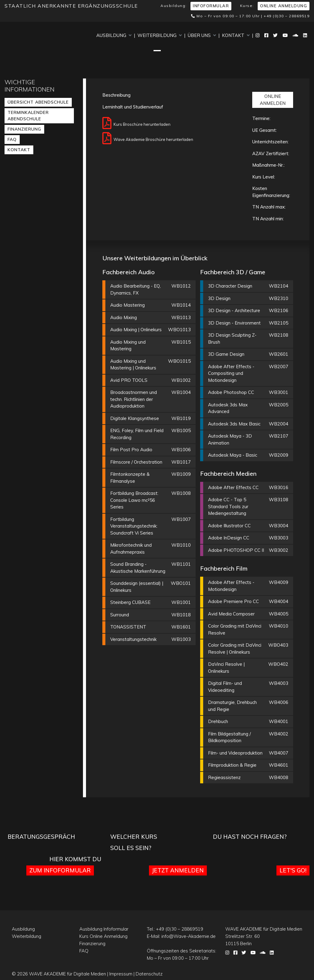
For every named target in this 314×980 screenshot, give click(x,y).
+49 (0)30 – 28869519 (287, 16)
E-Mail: (181, 936)
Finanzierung (24, 129)
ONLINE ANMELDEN (273, 100)
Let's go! (293, 870)
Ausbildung (114, 35)
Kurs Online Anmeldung (103, 936)
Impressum (121, 974)
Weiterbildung (160, 35)
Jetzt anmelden (178, 870)
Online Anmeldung (284, 6)
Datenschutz (149, 974)
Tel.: (175, 929)
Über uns (202, 35)
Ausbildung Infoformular (104, 929)
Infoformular (211, 6)
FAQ (12, 139)
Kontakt (236, 35)
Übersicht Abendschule (38, 102)
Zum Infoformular (60, 870)
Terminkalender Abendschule (28, 116)
